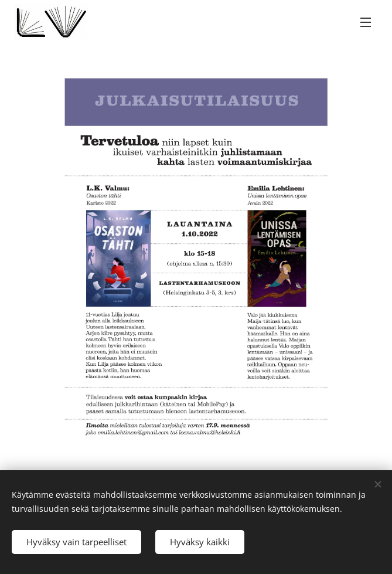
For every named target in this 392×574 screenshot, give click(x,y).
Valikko (366, 22)
